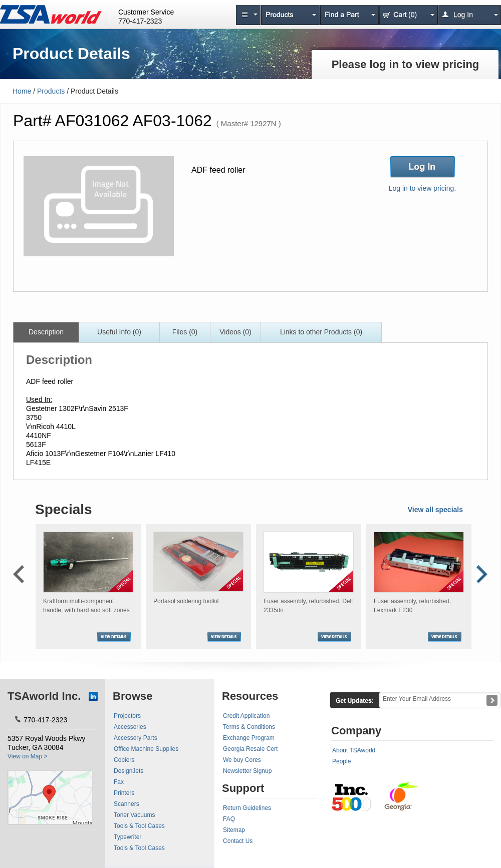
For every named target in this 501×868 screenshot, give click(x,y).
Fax (119, 782)
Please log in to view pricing (406, 64)
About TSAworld (354, 750)
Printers (124, 793)
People (341, 761)
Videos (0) (235, 332)
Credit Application (246, 716)
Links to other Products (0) (321, 332)
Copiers (124, 760)
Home (22, 91)
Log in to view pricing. (423, 188)
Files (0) (185, 332)
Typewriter (128, 837)
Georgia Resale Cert (250, 749)
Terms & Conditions (249, 727)
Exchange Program (249, 738)
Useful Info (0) (119, 332)
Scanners (127, 804)
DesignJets (129, 771)
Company (356, 731)
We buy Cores (242, 760)
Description (46, 332)
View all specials (435, 510)
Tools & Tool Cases (139, 826)
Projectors (127, 716)
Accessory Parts (136, 738)
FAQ (229, 819)
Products (51, 91)
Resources (250, 696)
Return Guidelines (247, 808)
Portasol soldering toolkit (186, 601)
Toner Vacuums (134, 815)
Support (243, 788)
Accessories (130, 727)
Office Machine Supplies (146, 749)
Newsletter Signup (247, 771)
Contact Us (238, 841)
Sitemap (234, 830)
